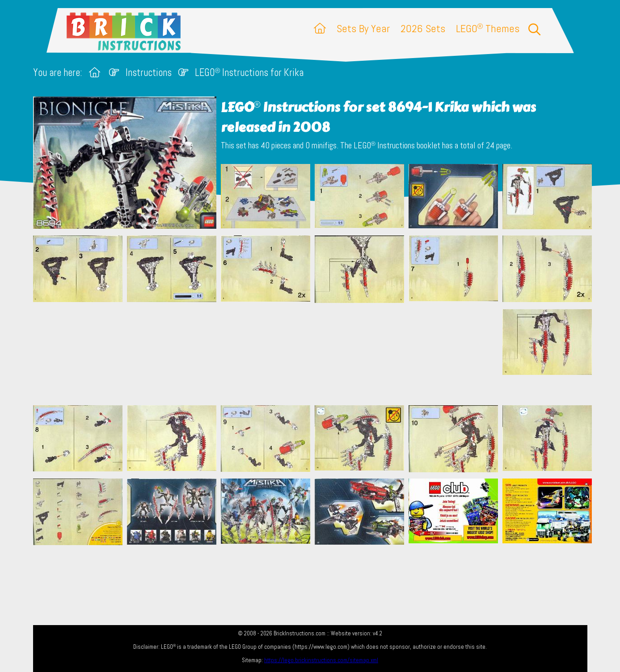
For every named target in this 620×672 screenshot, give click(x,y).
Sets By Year (363, 28)
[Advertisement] (315, 354)
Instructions (149, 73)
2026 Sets (423, 28)
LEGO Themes (488, 28)
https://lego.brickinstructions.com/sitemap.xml (321, 660)
